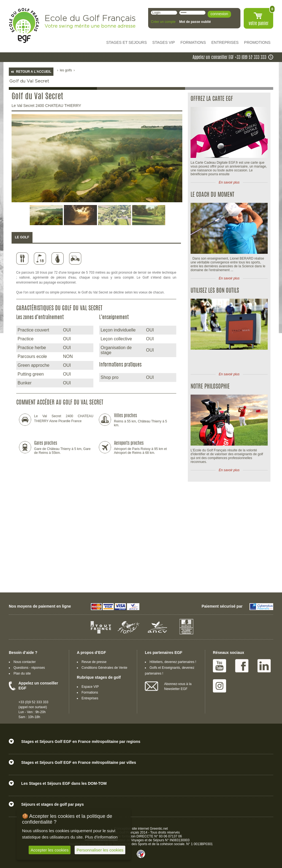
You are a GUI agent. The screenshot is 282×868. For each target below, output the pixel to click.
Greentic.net (159, 829)
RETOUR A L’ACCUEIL (34, 72)
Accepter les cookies (50, 850)
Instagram (219, 686)
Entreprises (90, 698)
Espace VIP (90, 687)
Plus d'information (101, 837)
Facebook (242, 666)
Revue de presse (94, 662)
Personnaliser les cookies (100, 850)
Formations (90, 692)
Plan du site (22, 673)
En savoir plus (229, 182)
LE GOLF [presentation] (22, 237)
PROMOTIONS (257, 42)
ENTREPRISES (225, 42)
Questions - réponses (29, 668)
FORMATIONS (193, 42)
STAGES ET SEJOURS (127, 42)
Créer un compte (163, 22)
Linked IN (264, 666)
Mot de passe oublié (195, 22)
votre (259, 24)
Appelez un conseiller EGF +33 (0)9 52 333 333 (229, 58)
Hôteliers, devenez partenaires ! (173, 662)
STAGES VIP (164, 42)
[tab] (22, 238)
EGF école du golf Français (24, 25)
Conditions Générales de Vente (104, 668)
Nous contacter (25, 662)
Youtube (219, 666)
